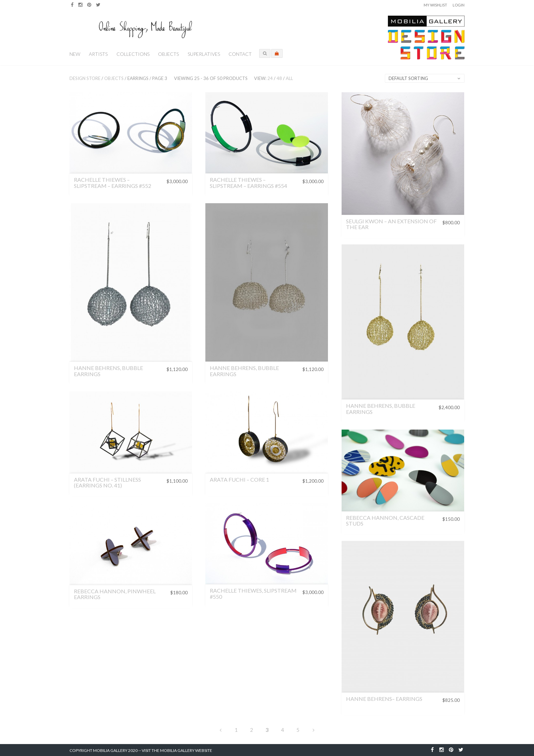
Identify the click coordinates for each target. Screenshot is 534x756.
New (75, 54)
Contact (240, 54)
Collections (133, 54)
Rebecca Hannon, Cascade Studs (385, 521)
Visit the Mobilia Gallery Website (177, 750)
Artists (98, 54)
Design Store (85, 78)
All (289, 78)
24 (270, 78)
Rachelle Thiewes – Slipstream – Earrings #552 (113, 183)
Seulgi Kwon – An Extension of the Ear (391, 224)
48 (279, 78)
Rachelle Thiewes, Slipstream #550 (253, 593)
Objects (168, 54)
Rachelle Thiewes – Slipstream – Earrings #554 (248, 183)
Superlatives (204, 54)
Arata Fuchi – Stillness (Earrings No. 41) (107, 482)
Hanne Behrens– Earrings (384, 699)
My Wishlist (435, 5)
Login (459, 5)
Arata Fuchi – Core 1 (239, 479)
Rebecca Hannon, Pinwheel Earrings (115, 594)
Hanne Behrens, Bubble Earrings (108, 371)
